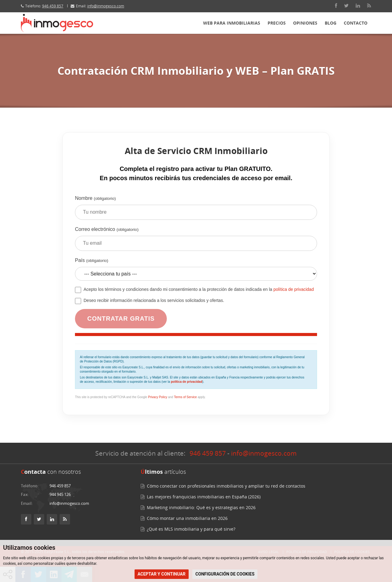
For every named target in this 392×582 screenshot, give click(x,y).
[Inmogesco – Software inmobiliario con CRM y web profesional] (57, 23)
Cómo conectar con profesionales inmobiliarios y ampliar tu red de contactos (226, 486)
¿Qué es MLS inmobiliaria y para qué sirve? (191, 529)
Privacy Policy (158, 397)
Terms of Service (185, 397)
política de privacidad (294, 289)
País (196, 271)
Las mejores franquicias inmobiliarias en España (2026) (204, 497)
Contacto (356, 23)
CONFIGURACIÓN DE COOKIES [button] (225, 574)
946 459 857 (53, 6)
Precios (277, 23)
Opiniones (305, 23)
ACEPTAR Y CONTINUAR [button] (162, 574)
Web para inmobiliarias (232, 23)
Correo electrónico (196, 241)
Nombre (196, 210)
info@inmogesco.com (106, 6)
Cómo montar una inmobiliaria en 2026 (187, 518)
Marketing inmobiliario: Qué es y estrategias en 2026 (201, 507)
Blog (331, 23)
